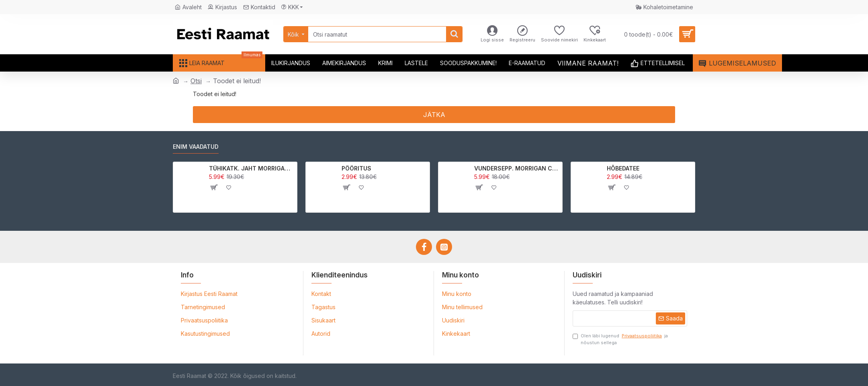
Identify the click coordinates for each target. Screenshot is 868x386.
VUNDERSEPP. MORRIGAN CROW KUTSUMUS (517, 168)
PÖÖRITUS (356, 168)
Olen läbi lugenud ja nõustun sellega (620, 339)
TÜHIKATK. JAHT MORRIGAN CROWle (252, 168)
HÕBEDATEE (623, 168)
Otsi (196, 81)
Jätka (434, 115)
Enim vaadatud (196, 147)
